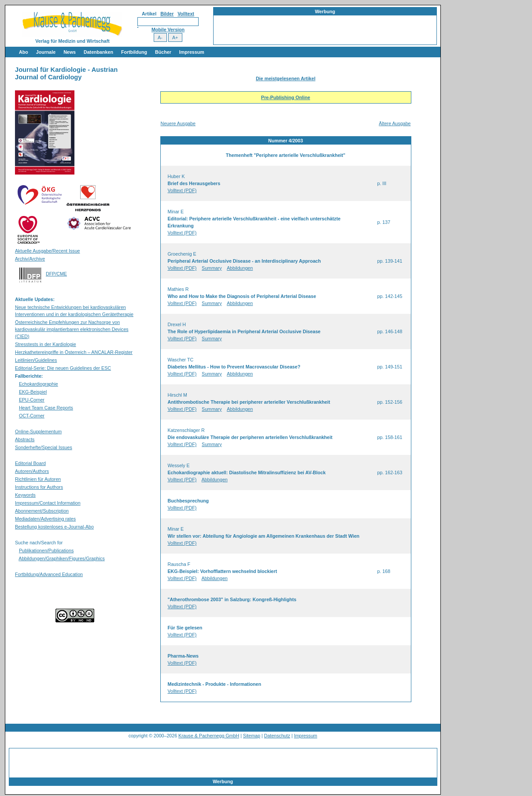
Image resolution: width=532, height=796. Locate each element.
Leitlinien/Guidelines (36, 360)
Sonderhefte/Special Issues (44, 447)
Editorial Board (30, 463)
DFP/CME (56, 274)
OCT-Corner (32, 416)
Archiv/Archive (30, 259)
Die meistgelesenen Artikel (286, 78)
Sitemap (252, 736)
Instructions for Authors (39, 487)
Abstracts (25, 439)
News (70, 52)
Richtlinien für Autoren (38, 479)
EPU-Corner (32, 400)
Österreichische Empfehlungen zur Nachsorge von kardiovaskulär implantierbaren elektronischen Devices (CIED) (72, 329)
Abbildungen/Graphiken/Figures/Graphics (61, 558)
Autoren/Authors (32, 471)
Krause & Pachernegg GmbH (209, 736)
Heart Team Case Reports (46, 408)
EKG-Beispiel (33, 392)
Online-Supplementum (38, 431)
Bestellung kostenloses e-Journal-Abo (54, 527)
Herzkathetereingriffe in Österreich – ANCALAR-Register (74, 352)
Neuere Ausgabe (178, 123)
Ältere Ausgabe (395, 123)
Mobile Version (168, 30)
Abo (24, 52)
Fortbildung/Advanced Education (49, 574)
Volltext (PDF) (182, 190)
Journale (46, 52)
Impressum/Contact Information (48, 503)
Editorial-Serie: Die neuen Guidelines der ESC (63, 368)
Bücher (163, 52)
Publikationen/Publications (46, 551)
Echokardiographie (39, 384)
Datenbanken (98, 52)
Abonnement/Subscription (42, 511)
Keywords (25, 495)
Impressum (192, 52)
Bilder (167, 14)
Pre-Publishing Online (286, 97)
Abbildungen (240, 268)
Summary (212, 268)
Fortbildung (134, 52)
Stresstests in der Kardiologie (46, 344)
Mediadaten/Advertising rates (45, 519)
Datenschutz (277, 736)
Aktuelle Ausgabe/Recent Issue (48, 251)
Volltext (186, 14)
